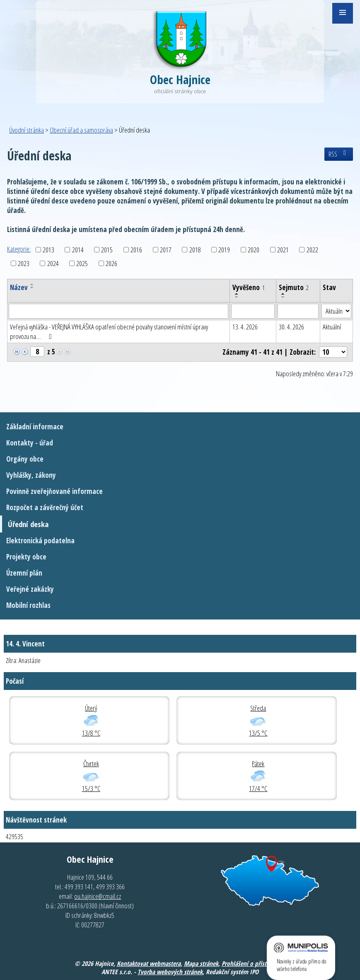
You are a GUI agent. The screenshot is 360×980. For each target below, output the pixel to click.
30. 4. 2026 (291, 327)
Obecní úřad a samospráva (81, 130)
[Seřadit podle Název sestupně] (32, 288)
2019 (224, 250)
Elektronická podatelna (40, 541)
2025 (82, 263)
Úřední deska (28, 524)
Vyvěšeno (249, 287)
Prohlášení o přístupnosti (254, 963)
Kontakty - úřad (30, 443)
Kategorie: (19, 249)
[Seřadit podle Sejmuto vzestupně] (283, 294)
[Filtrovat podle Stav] (336, 311)
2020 (254, 250)
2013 (48, 250)
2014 (78, 250)
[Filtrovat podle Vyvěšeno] (253, 311)
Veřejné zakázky (30, 589)
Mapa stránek (201, 963)
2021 (283, 250)
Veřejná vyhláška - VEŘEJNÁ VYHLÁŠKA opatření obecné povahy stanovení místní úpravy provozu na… (109, 332)
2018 (195, 250)
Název (19, 287)
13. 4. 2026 (245, 327)
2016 (136, 250)
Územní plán (24, 573)
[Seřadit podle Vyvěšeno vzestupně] (237, 294)
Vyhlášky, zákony (31, 475)
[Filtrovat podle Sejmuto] (298, 311)
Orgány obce (25, 459)
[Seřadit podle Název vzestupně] (32, 284)
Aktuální (332, 327)
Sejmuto (294, 287)
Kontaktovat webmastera (149, 963)
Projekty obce (26, 557)
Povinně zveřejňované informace (54, 491)
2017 (166, 250)
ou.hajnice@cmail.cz (98, 896)
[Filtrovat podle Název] (118, 311)
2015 (107, 250)
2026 (111, 263)
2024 (53, 263)
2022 (312, 250)
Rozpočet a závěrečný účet (45, 507)
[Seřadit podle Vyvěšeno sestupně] (237, 297)
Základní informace (35, 427)
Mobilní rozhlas (28, 605)
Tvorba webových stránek (170, 972)
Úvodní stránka (27, 130)
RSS (339, 154)
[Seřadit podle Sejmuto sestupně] (283, 297)
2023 (24, 263)
